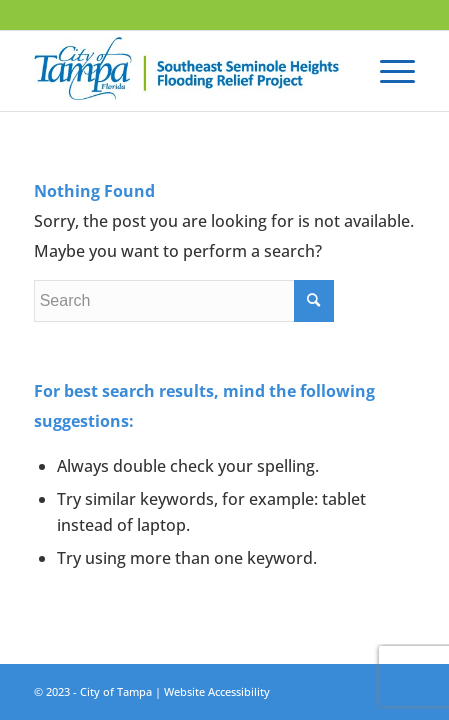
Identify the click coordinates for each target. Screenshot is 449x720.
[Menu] (387, 71)
